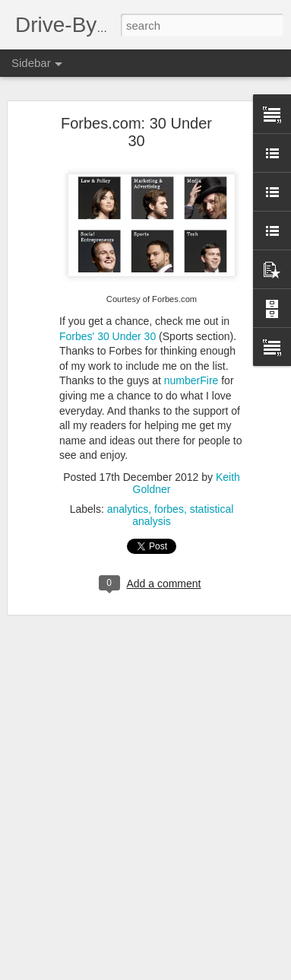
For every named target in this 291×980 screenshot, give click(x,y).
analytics (128, 509)
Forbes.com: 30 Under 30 (136, 132)
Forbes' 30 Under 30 (108, 336)
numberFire (191, 380)
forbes (169, 509)
